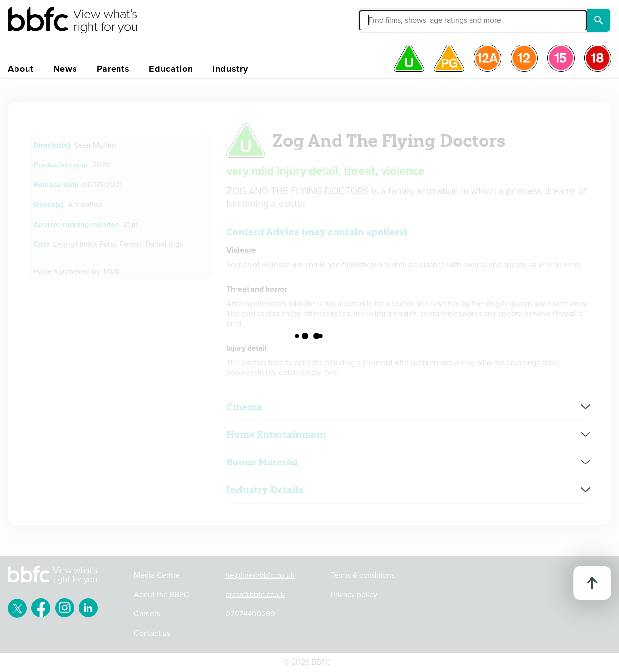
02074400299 (250, 614)
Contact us (152, 633)
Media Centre (157, 575)
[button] (400, 20)
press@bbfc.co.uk (255, 595)
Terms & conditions (363, 575)
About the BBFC (162, 595)
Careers (147, 614)
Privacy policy (354, 595)
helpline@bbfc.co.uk (260, 575)
